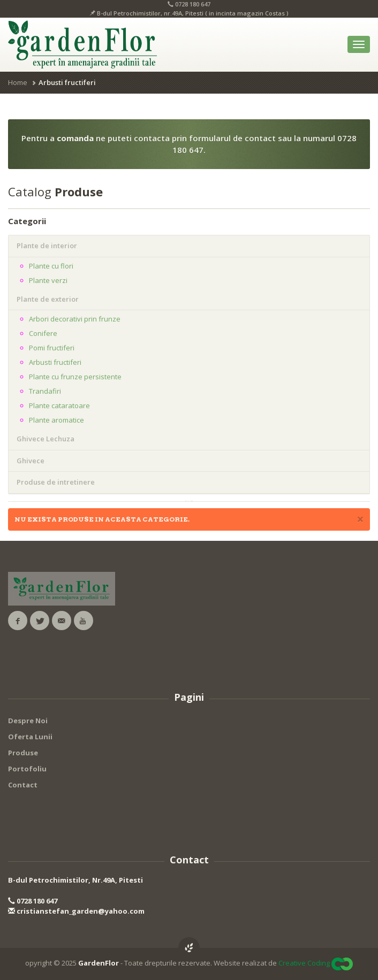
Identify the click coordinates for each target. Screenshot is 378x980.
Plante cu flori (51, 266)
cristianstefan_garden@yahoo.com (76, 911)
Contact (23, 785)
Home (18, 82)
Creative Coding (304, 963)
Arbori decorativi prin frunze (75, 319)
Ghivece (31, 461)
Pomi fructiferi (52, 348)
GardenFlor (99, 963)
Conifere (43, 333)
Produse (23, 753)
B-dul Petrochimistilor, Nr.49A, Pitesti (75, 880)
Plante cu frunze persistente (75, 377)
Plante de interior (47, 246)
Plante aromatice (56, 420)
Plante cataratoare (59, 405)
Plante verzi (48, 280)
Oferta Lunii (30, 737)
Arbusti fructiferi (55, 362)
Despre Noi (28, 721)
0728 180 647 (33, 901)
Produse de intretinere (56, 482)
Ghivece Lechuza (46, 439)
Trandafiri (45, 391)
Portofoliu (27, 769)
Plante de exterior (48, 299)
